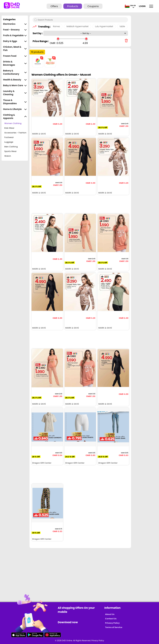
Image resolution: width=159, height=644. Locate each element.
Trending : (43, 27)
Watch (8, 156)
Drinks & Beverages (15, 63)
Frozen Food (15, 56)
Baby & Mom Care (15, 85)
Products (73, 6)
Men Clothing (11, 147)
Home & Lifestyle (15, 109)
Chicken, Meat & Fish (15, 49)
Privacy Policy (112, 623)
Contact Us (111, 619)
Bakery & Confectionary (15, 72)
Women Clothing (13, 123)
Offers (54, 6)
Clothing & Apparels (15, 117)
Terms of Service (114, 627)
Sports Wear (10, 151)
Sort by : (38, 33)
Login (142, 6)
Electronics (15, 24)
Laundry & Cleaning (15, 93)
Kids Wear (9, 128)
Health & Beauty (15, 80)
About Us (110, 614)
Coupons (93, 6)
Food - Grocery (15, 30)
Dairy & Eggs (15, 41)
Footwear (9, 137)
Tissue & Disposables (15, 102)
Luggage (9, 142)
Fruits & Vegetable (15, 35)
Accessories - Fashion (15, 133)
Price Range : (41, 41)
